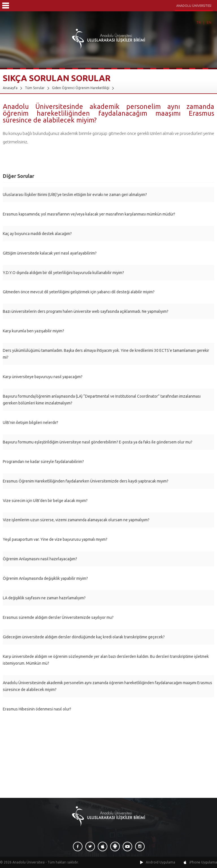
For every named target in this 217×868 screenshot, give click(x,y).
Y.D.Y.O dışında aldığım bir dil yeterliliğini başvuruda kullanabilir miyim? (63, 273)
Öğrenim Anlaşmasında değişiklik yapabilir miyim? (45, 578)
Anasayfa (10, 88)
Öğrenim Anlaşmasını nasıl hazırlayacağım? (40, 559)
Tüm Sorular (35, 88)
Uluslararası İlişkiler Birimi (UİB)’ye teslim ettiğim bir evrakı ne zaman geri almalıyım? (75, 195)
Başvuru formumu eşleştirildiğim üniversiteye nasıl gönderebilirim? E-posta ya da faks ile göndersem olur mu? (98, 442)
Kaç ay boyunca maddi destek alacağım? (37, 234)
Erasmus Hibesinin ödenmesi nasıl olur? (37, 709)
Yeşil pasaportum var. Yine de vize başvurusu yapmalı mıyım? (55, 539)
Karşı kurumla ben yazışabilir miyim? (33, 331)
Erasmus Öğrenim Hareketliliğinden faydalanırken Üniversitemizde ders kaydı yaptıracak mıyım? (86, 481)
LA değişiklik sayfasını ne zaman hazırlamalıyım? (44, 598)
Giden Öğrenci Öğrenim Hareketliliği (81, 88)
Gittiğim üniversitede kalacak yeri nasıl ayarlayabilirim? (50, 253)
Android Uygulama (160, 862)
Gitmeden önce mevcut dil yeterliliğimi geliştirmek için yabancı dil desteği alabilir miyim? (79, 292)
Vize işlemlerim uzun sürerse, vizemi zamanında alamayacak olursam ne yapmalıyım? (76, 520)
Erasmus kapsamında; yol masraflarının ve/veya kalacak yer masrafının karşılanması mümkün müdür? (89, 214)
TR (199, 22)
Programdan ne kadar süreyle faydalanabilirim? (43, 462)
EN (209, 22)
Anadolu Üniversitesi (29, 862)
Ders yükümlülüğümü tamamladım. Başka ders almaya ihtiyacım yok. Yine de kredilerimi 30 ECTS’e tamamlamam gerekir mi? (106, 354)
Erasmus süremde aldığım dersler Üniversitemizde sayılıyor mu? (58, 617)
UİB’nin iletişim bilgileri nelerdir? (31, 423)
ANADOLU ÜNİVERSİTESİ (194, 6)
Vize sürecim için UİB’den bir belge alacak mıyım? (45, 501)
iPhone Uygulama (203, 862)
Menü (6, 6)
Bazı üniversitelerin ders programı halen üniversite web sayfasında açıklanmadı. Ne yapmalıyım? (86, 311)
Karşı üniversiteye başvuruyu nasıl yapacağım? (43, 377)
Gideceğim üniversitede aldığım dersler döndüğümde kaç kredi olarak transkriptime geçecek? (84, 637)
